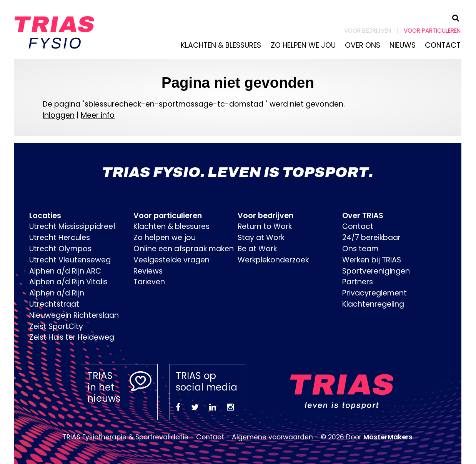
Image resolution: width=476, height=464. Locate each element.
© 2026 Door (367, 437)
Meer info (98, 115)
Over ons (363, 45)
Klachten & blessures (221, 45)
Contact (443, 45)
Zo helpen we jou (303, 45)
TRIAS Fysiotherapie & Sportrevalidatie (126, 437)
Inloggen (59, 115)
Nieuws (403, 45)
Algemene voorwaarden (272, 437)
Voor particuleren (432, 31)
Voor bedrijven (368, 31)
